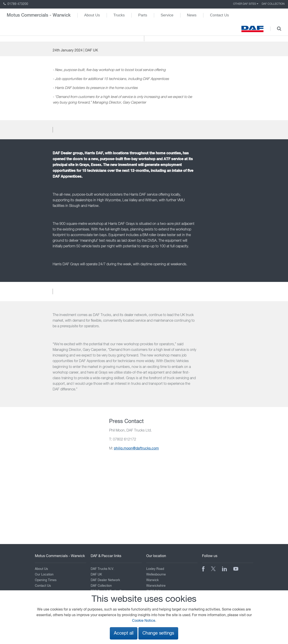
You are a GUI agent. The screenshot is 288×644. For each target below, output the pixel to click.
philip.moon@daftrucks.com (136, 449)
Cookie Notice (144, 621)
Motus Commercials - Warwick (39, 15)
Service (167, 15)
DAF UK (96, 575)
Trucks (119, 15)
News (192, 15)
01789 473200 (16, 4)
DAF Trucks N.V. (102, 569)
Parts (143, 15)
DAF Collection (273, 4)
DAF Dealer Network (105, 580)
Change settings (158, 633)
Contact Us (219, 15)
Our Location (44, 575)
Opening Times (46, 580)
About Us (92, 15)
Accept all (124, 633)
